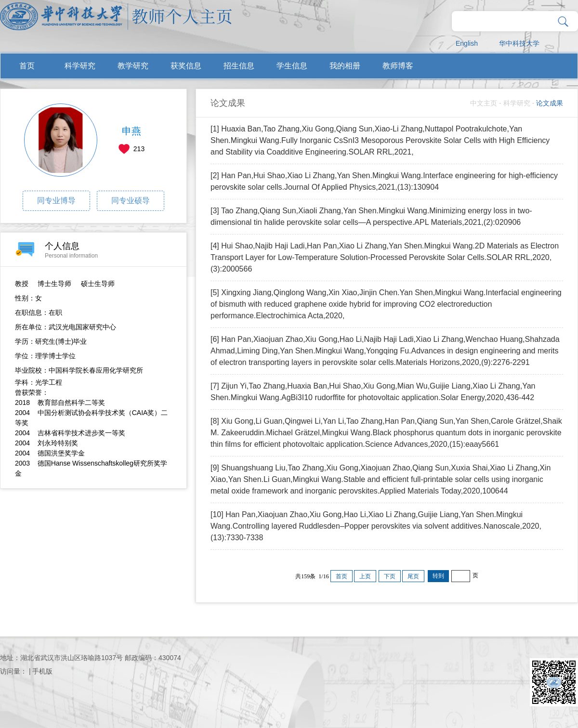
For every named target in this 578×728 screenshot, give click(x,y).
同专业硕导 (131, 201)
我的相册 (345, 66)
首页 (27, 66)
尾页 (413, 576)
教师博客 (398, 66)
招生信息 (239, 66)
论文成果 (550, 103)
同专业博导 (56, 201)
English (467, 43)
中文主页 (484, 103)
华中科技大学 (519, 43)
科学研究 (80, 66)
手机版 (42, 671)
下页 (390, 576)
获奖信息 (186, 66)
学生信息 (292, 66)
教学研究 (133, 66)
